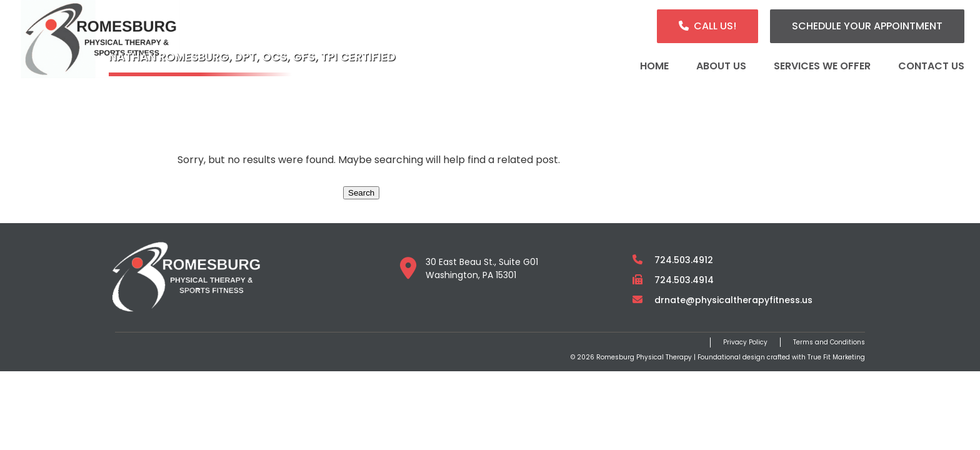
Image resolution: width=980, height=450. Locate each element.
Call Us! (715, 26)
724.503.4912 (684, 260)
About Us (721, 66)
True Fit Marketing (836, 357)
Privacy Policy (745, 342)
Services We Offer (822, 66)
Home (654, 66)
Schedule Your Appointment (867, 26)
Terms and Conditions (829, 342)
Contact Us (931, 66)
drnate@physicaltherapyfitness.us (733, 300)
